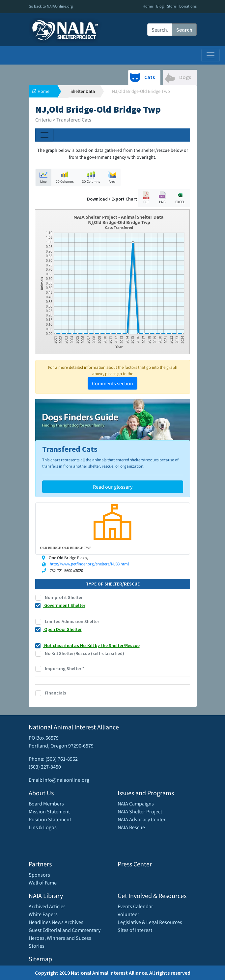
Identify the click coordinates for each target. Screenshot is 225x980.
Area (112, 177)
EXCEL (180, 198)
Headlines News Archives (56, 922)
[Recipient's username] (160, 30)
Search (184, 30)
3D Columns (91, 177)
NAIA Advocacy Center (142, 819)
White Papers (43, 914)
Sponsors (39, 875)
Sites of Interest (135, 930)
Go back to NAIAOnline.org (51, 6)
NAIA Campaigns (136, 803)
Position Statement (50, 819)
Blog (160, 6)
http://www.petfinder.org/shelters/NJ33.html (89, 564)
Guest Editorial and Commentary (65, 930)
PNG (162, 198)
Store (171, 6)
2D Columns (65, 177)
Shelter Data (83, 91)
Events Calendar (135, 906)
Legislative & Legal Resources (150, 922)
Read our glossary (113, 487)
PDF (146, 198)
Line (43, 177)
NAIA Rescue (131, 827)
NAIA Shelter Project (140, 811)
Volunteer (128, 914)
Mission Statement (49, 811)
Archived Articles (47, 906)
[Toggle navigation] (211, 55)
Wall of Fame (43, 883)
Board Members (46, 803)
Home (148, 6)
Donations (188, 6)
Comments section (112, 383)
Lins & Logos (43, 827)
